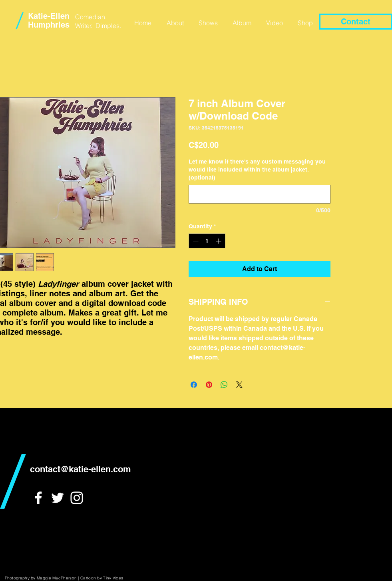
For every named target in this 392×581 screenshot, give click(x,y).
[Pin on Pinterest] (209, 385)
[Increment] (219, 241)
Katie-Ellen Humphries (49, 20)
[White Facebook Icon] (38, 498)
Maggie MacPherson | (59, 578)
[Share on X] (239, 385)
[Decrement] (195, 241)
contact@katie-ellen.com (81, 469)
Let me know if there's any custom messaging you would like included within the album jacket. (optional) (257, 169)
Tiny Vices (113, 578)
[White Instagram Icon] (77, 498)
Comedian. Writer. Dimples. (98, 21)
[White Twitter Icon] (58, 498)
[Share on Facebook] (194, 385)
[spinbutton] (207, 241)
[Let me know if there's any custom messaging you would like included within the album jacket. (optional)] (260, 194)
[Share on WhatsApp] (224, 385)
